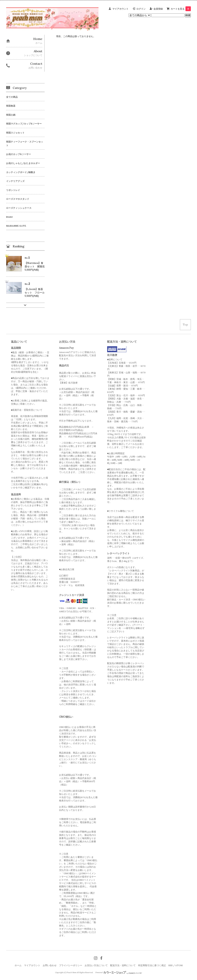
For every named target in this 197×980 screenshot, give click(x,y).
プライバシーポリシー (71, 965)
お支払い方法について (96, 965)
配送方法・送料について (123, 965)
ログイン (141, 9)
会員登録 (158, 9)
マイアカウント (120, 9)
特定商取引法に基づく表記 (152, 965)
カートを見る (181, 9)
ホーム (18, 965)
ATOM (179, 965)
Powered (119, 973)
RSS (170, 965)
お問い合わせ (50, 965)
